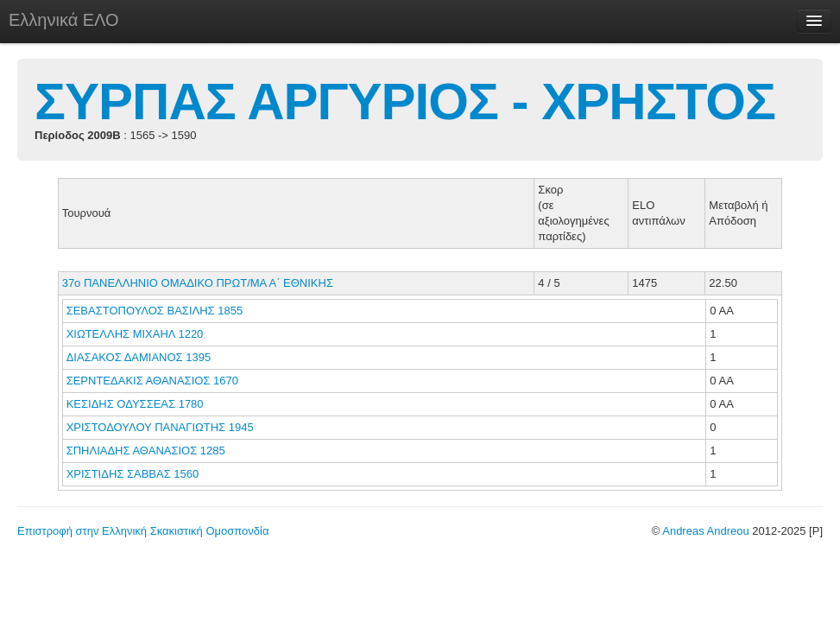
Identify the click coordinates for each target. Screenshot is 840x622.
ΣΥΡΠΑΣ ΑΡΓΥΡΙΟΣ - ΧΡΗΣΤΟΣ (405, 102)
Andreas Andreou (705, 531)
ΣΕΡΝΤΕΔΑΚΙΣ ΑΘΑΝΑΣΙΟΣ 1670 (152, 381)
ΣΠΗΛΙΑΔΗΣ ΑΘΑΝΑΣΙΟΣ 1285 (146, 451)
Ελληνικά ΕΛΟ (64, 20)
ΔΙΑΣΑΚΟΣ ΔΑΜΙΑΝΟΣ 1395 (139, 357)
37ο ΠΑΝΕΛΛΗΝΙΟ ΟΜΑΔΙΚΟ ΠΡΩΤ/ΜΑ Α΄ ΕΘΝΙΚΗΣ (198, 283)
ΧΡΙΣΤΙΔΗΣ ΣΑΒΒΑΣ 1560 (133, 474)
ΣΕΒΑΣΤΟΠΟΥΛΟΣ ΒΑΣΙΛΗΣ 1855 (155, 311)
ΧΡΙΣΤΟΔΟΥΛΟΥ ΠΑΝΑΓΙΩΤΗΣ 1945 (160, 427)
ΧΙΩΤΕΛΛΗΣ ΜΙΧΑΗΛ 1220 (135, 334)
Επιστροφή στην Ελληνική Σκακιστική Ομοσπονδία (143, 531)
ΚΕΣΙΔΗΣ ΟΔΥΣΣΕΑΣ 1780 (135, 404)
